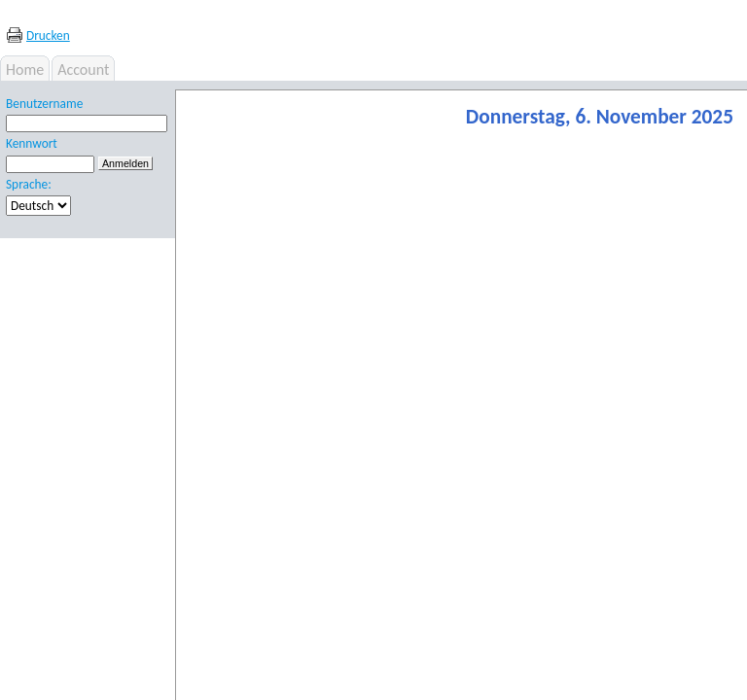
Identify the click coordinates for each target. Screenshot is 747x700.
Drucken (48, 35)
